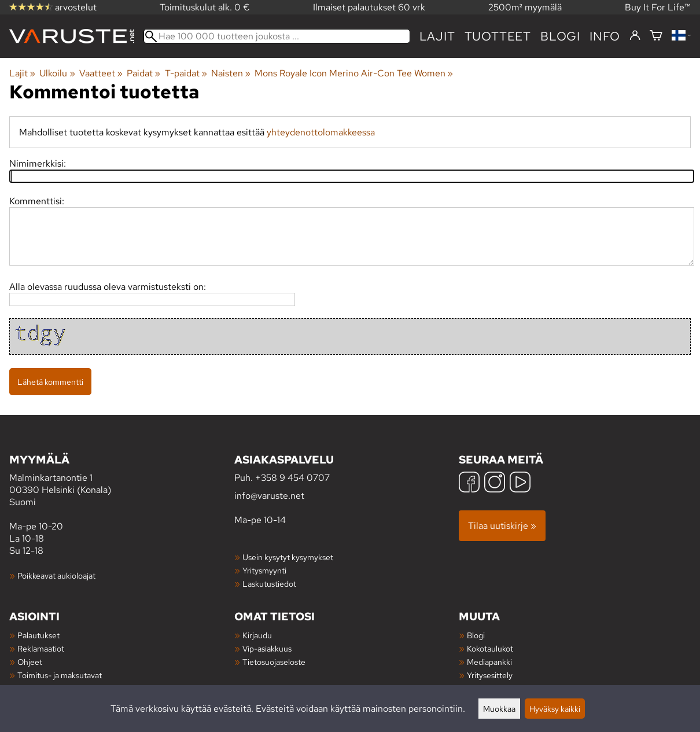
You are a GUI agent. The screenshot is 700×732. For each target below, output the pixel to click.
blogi (560, 36)
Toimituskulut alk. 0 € (205, 7)
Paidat (143, 73)
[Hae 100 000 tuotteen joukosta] (277, 36)
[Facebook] (469, 483)
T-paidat (186, 73)
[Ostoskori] (656, 36)
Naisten (231, 73)
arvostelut (53, 7)
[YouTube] (520, 483)
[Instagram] (495, 483)
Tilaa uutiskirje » (502, 526)
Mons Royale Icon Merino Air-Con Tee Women (354, 73)
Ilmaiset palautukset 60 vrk (369, 7)
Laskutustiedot (269, 584)
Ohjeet (30, 662)
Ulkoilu (57, 73)
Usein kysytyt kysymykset (288, 557)
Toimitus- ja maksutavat (60, 675)
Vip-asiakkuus (267, 648)
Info (605, 36)
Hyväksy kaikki (555, 709)
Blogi (476, 635)
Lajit (437, 36)
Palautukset (38, 635)
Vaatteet (101, 73)
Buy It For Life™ (658, 7)
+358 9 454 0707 (292, 478)
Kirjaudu (257, 635)
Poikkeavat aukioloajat (56, 575)
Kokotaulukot (490, 648)
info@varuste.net (269, 496)
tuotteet (498, 36)
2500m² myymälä (525, 7)
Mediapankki (489, 662)
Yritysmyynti (264, 570)
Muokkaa (499, 709)
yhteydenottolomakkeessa (321, 132)
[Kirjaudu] (635, 36)
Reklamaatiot (41, 648)
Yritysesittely (490, 675)
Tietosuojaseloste (274, 662)
